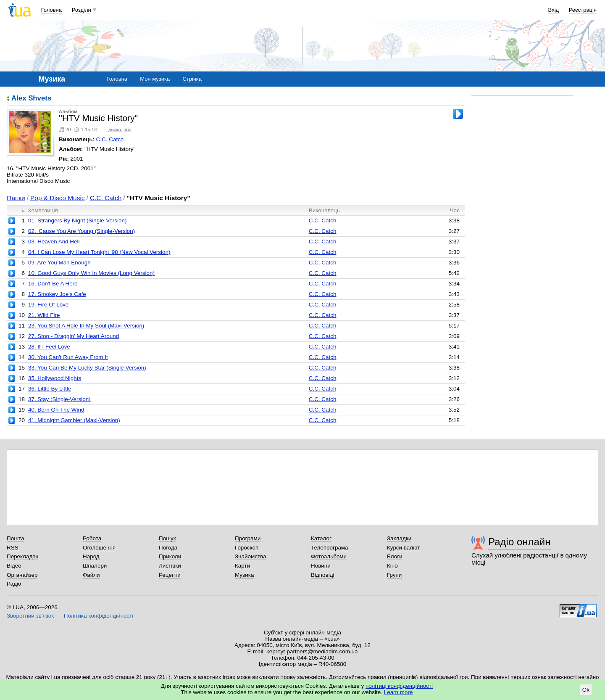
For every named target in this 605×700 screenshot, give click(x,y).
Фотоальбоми (329, 556)
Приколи (170, 556)
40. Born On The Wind (56, 410)
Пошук (167, 538)
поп (128, 129)
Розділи (82, 10)
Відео (14, 566)
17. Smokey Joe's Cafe (57, 294)
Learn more (399, 692)
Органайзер (22, 575)
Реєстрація (583, 10)
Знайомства (251, 556)
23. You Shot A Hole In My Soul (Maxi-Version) (86, 326)
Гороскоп (247, 548)
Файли (91, 575)
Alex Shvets (31, 99)
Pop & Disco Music (58, 198)
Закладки (399, 538)
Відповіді (323, 575)
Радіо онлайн (520, 542)
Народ (91, 556)
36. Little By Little (50, 389)
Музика (244, 575)
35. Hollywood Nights (55, 378)
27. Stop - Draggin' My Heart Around (74, 336)
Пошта (15, 538)
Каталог (321, 538)
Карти (242, 566)
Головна (51, 10)
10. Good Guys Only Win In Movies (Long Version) (91, 273)
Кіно (392, 566)
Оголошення (99, 548)
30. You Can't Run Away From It (68, 357)
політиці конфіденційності (399, 686)
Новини (321, 566)
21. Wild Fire (44, 315)
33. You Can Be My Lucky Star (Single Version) (87, 368)
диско (115, 129)
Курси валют (403, 548)
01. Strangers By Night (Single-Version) (78, 221)
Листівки (170, 566)
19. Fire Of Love (48, 305)
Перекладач (22, 556)
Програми (248, 538)
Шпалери (95, 566)
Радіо (14, 584)
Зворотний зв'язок (30, 616)
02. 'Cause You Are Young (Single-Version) (82, 231)
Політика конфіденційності (99, 616)
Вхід (554, 10)
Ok (586, 690)
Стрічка (192, 79)
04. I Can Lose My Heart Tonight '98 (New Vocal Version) (99, 252)
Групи (394, 575)
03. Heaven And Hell (54, 242)
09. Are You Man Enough (59, 263)
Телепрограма (330, 548)
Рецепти (170, 575)
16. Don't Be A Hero (53, 284)
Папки (16, 198)
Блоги (395, 556)
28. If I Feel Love (49, 347)
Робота (92, 538)
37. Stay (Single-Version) (59, 399)
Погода (168, 548)
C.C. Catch (110, 139)
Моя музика (155, 79)
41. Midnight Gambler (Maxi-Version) (74, 420)
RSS (13, 548)
